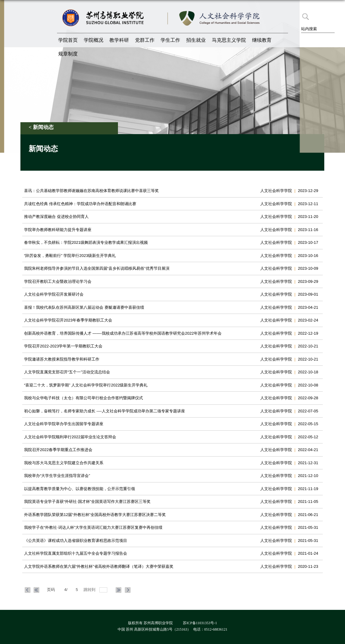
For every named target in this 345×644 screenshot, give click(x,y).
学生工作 (170, 40)
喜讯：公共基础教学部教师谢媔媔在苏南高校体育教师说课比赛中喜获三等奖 (91, 191)
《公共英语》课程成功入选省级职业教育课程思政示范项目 (76, 541)
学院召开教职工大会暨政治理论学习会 (58, 281)
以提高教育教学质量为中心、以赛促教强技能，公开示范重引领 (80, 489)
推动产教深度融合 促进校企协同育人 (56, 217)
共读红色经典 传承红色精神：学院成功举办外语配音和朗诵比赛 (80, 204)
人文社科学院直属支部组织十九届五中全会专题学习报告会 (76, 553)
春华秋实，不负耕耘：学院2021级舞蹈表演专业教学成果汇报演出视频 (86, 242)
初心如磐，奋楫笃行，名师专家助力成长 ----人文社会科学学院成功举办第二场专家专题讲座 (105, 411)
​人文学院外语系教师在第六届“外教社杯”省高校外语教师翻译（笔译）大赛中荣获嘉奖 (99, 566)
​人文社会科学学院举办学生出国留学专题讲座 (64, 424)
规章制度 (68, 54)
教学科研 (119, 40)
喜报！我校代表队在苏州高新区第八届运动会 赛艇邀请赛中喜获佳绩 (84, 307)
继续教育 (262, 40)
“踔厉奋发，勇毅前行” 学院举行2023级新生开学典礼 (70, 256)
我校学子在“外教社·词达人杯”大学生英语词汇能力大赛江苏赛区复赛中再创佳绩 (93, 527)
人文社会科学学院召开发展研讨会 (54, 294)
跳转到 (90, 590)
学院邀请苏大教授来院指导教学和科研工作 (62, 359)
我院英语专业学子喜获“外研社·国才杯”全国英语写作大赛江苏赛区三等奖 (87, 502)
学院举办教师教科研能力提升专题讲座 (58, 230)
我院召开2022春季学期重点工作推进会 (58, 450)
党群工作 (145, 40)
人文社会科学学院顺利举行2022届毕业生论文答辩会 (70, 437)
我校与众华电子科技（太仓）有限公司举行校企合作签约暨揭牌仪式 (84, 398)
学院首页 (68, 40)
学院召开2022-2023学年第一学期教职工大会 (63, 346)
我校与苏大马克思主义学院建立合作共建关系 (64, 463)
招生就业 (196, 40)
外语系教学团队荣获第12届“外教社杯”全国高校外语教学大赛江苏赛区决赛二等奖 (95, 515)
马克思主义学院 (229, 40)
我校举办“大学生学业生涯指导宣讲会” (57, 476)
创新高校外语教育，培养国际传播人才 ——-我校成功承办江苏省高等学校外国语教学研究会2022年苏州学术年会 (123, 333)
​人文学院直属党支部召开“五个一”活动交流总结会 (67, 372)
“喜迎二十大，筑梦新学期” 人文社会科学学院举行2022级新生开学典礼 (86, 385)
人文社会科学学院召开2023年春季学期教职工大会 (68, 320)
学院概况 (94, 40)
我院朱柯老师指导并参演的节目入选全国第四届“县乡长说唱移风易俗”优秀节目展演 (97, 268)
